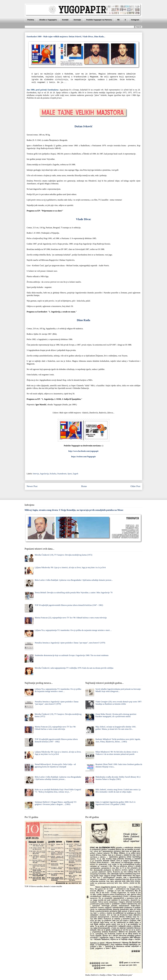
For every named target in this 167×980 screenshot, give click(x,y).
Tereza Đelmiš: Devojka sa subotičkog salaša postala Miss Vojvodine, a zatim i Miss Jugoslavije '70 (74, 593)
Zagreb (75, 474)
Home (84, 486)
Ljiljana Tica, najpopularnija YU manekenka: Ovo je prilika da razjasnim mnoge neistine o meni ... (73, 630)
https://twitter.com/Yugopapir (83, 457)
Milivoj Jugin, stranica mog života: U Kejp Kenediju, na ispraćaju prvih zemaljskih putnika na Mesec (74, 510)
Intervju (36, 474)
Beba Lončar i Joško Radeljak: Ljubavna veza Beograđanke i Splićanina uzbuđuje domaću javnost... (74, 580)
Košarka (53, 474)
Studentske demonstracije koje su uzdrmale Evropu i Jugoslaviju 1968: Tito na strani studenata (72, 655)
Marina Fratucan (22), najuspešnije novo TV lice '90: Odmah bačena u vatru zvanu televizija (71, 618)
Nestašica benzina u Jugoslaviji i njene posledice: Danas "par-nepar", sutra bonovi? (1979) (70, 643)
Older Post (135, 486)
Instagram (135, 20)
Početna (31, 20)
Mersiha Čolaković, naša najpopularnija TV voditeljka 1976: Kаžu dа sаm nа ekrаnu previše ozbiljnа (74, 668)
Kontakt (65, 20)
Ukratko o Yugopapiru (48, 20)
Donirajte (77, 20)
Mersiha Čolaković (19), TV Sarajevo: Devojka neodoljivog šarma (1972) (64, 555)
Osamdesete (62, 474)
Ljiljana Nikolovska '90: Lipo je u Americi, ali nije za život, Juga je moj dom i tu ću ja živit (70, 567)
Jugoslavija (44, 474)
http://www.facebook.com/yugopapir (83, 451)
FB (118, 20)
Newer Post (32, 486)
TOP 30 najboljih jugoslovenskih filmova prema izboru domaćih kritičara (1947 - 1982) (69, 605)
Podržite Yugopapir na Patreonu (99, 20)
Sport (70, 474)
